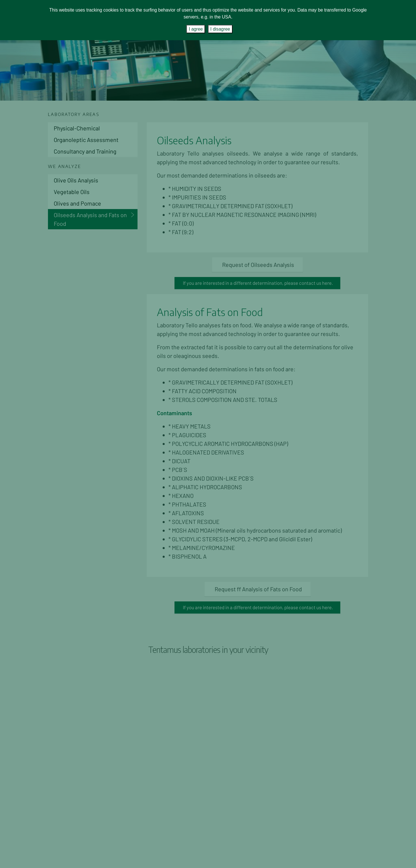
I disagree (220, 29)
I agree (196, 29)
